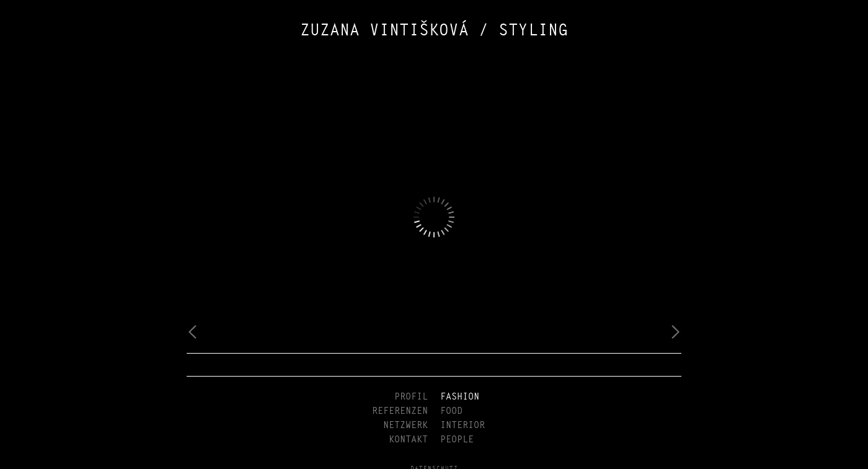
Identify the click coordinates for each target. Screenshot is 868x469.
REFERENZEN (400, 411)
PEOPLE (457, 440)
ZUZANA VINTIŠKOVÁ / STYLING (434, 31)
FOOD (451, 411)
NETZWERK (405, 425)
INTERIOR (463, 425)
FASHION (460, 397)
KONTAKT (408, 440)
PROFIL (411, 397)
